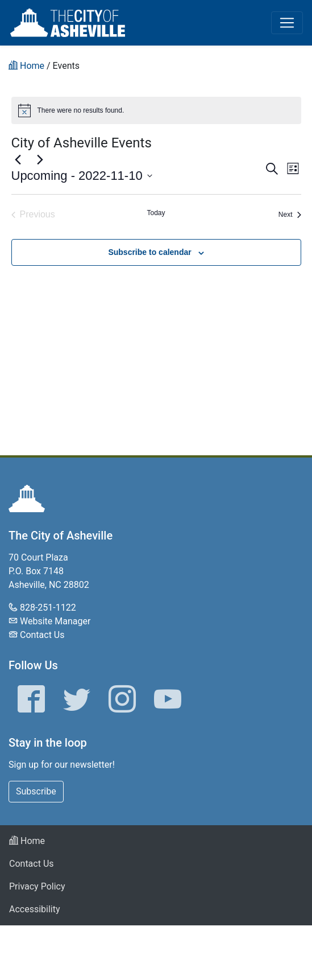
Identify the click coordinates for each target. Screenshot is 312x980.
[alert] (156, 110)
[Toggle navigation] (287, 23)
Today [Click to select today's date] (156, 213)
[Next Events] (40, 159)
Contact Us (42, 635)
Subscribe (36, 791)
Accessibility (35, 909)
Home (27, 841)
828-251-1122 (48, 608)
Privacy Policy (37, 886)
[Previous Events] (18, 159)
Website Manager (55, 621)
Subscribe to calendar (149, 252)
